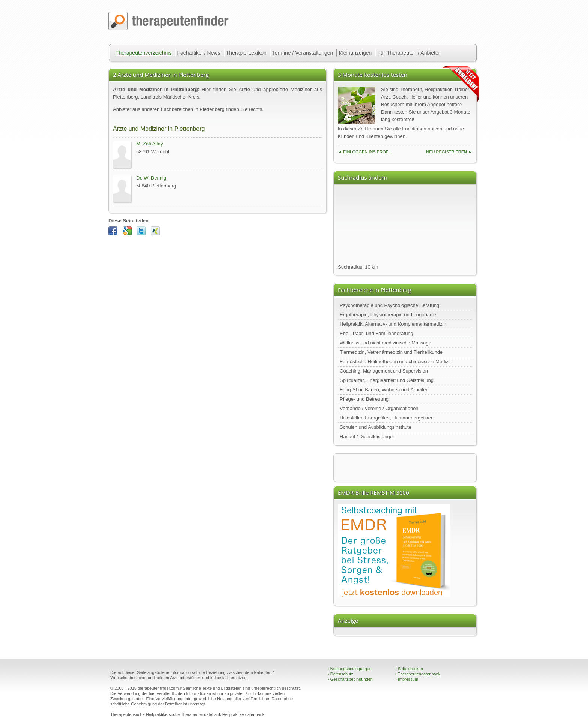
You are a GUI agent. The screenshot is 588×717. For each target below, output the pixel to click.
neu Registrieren (446, 152)
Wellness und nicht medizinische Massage (385, 343)
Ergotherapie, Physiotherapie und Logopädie (388, 315)
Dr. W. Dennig (151, 178)
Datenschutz (340, 674)
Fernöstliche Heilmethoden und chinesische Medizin (396, 361)
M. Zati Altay (150, 144)
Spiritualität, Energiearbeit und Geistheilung (387, 380)
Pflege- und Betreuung (364, 399)
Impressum (407, 679)
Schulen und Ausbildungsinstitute (376, 427)
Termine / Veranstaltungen (303, 53)
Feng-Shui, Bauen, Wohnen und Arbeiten (384, 390)
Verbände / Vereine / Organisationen (379, 408)
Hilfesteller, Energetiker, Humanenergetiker (386, 418)
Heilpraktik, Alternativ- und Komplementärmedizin (393, 324)
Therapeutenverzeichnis (143, 53)
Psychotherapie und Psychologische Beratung (389, 305)
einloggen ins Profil (367, 152)
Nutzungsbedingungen (350, 669)
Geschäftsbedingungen (350, 679)
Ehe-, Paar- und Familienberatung (376, 333)
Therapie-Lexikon (246, 53)
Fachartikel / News (199, 53)
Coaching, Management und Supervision (384, 371)
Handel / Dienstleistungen (367, 436)
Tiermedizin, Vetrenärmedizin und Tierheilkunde (391, 352)
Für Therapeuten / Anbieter (409, 53)
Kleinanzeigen (355, 53)
